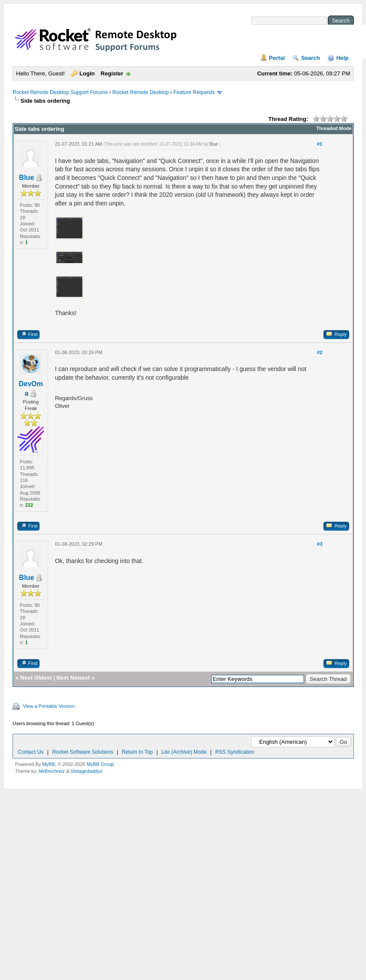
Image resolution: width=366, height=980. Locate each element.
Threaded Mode (334, 128)
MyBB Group (100, 764)
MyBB (48, 764)
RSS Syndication (235, 752)
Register (112, 73)
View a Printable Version (49, 706)
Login (87, 73)
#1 (320, 144)
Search (310, 58)
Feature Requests (194, 92)
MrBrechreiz (52, 771)
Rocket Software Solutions (83, 752)
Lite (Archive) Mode (184, 752)
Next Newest (73, 678)
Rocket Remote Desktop (141, 92)
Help (342, 58)
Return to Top (137, 752)
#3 (320, 544)
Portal (277, 58)
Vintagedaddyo (87, 771)
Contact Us (31, 752)
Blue (27, 177)
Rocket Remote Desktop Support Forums (60, 92)
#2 (320, 352)
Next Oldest (36, 678)
